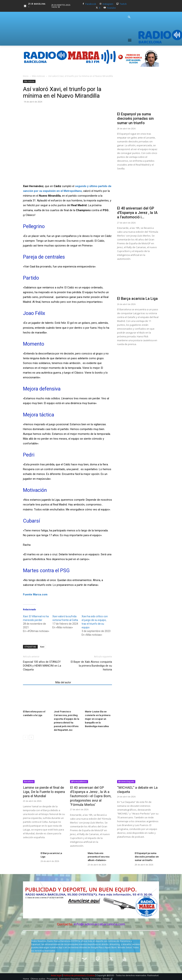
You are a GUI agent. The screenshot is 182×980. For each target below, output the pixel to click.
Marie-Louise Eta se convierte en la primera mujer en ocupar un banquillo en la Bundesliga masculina (98, 719)
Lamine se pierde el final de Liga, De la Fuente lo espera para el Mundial (42, 792)
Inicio (26, 76)
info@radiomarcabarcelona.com (99, 923)
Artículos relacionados (38, 682)
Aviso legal (56, 974)
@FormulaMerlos (79, 782)
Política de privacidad (74, 974)
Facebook (91, 4)
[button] (129, 17)
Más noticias (38, 76)
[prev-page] (25, 737)
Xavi (42, 647)
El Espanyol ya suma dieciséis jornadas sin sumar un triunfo (135, 118)
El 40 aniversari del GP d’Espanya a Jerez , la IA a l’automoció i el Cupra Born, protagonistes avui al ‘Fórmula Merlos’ (91, 796)
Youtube (111, 8)
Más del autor (63, 682)
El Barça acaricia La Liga (137, 299)
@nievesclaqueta (126, 782)
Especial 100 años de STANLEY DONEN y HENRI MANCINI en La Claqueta (42, 666)
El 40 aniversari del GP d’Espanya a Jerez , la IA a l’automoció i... (137, 213)
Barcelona (29, 782)
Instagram (108, 4)
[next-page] (31, 737)
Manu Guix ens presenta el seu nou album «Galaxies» (98, 855)
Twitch (123, 4)
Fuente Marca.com (35, 594)
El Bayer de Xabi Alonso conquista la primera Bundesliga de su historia (91, 666)
